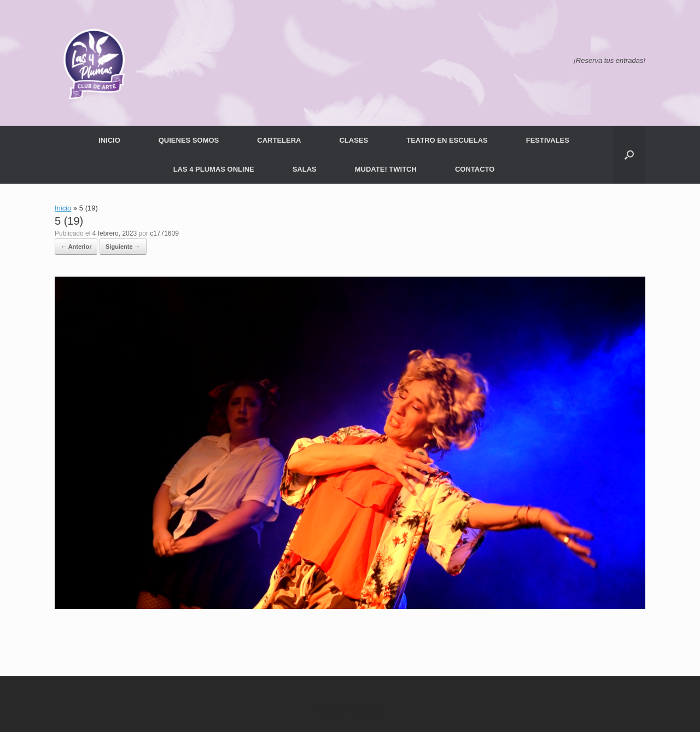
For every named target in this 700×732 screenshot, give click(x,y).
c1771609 (164, 233)
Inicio (63, 208)
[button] (629, 155)
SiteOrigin (368, 711)
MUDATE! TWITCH (386, 169)
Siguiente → (123, 247)
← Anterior (76, 247)
